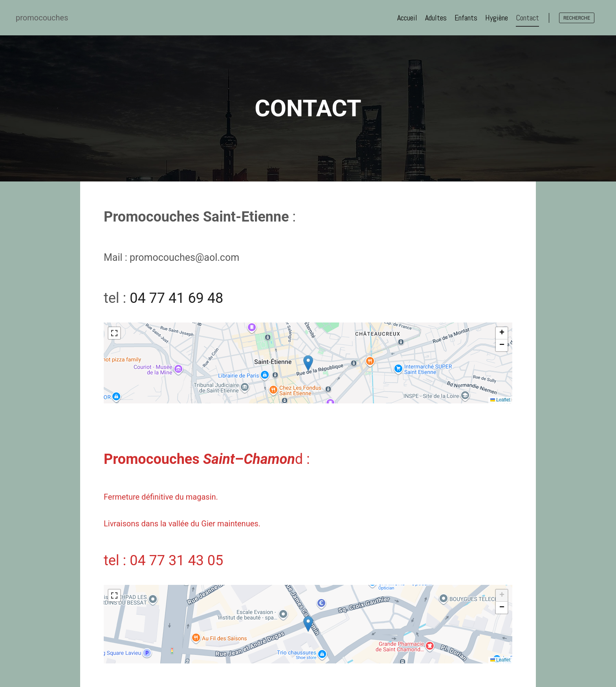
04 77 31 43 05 (176, 561)
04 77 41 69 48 (176, 298)
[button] (308, 363)
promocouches (42, 18)
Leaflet (500, 400)
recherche (577, 18)
